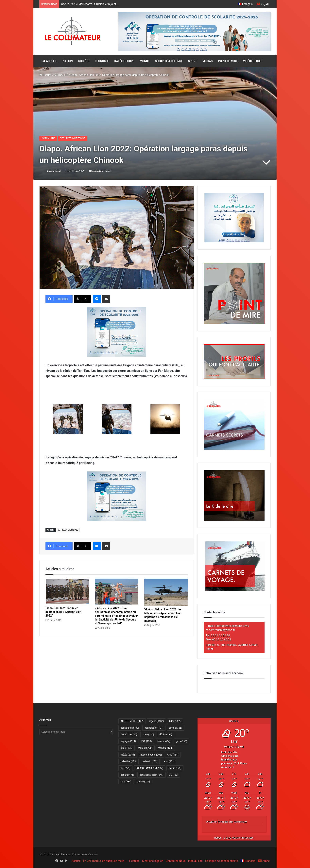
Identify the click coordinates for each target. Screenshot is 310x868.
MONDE (145, 61)
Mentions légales (153, 861)
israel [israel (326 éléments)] (127, 748)
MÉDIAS (207, 61)
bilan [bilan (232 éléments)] (175, 721)
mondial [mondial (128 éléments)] (165, 748)
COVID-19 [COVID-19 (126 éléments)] (129, 735)
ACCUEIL (50, 61)
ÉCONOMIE (102, 61)
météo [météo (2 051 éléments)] (128, 755)
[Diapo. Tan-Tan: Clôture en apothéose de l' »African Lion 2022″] (67, 591)
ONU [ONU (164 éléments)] (173, 755)
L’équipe (134, 861)
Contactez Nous (176, 861)
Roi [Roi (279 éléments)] (125, 768)
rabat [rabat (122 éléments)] (169, 761)
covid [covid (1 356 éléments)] (175, 728)
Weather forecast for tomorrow (226, 822)
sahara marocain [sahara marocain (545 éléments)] (152, 775)
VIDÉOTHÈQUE (252, 61)
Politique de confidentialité (222, 861)
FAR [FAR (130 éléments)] (146, 741)
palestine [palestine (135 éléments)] (129, 761)
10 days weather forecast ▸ (234, 838)
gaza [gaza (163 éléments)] (181, 741)
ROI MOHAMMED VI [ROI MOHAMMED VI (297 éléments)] (149, 768)
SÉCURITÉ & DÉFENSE (169, 61)
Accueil (45, 75)
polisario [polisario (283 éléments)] (150, 761)
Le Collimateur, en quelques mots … (105, 861)
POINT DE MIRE (228, 61)
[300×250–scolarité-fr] (117, 332)
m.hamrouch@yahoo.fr (220, 630)
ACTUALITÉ (61, 75)
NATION (68, 61)
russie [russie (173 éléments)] (175, 768)
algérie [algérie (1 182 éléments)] (156, 721)
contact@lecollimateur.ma (232, 626)
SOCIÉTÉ (84, 61)
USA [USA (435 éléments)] (126, 782)
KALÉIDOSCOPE (124, 61)
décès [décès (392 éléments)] (166, 735)
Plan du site (195, 861)
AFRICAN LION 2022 (68, 530)
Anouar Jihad (54, 171)
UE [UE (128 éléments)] (174, 775)
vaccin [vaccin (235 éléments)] (143, 782)
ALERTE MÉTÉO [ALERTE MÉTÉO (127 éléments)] (132, 721)
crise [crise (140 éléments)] (148, 735)
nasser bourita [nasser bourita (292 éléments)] (151, 755)
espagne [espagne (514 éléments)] (128, 741)
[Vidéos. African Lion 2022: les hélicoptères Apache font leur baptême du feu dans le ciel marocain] (166, 592)
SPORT (192, 61)
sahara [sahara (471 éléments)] (127, 775)
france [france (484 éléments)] (164, 741)
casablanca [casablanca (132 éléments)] (130, 728)
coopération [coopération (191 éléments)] (154, 728)
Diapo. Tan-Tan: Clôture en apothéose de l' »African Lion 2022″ (63, 612)
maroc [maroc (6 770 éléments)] (145, 748)
